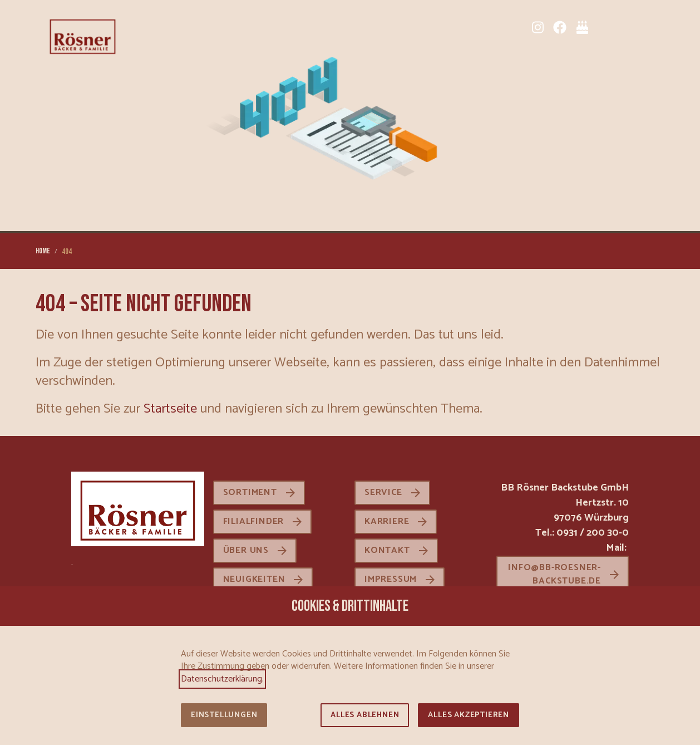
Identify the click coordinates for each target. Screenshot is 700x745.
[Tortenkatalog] (582, 27)
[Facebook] (560, 27)
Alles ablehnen (365, 715)
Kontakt (387, 550)
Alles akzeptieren (469, 715)
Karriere (387, 521)
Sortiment (250, 492)
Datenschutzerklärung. (222, 679)
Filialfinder (254, 521)
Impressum (391, 579)
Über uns (246, 550)
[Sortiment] (604, 27)
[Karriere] (627, 27)
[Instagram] (538, 27)
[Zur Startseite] (83, 36)
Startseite (170, 409)
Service (383, 492)
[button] (655, 27)
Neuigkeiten (254, 579)
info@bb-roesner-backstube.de (554, 574)
